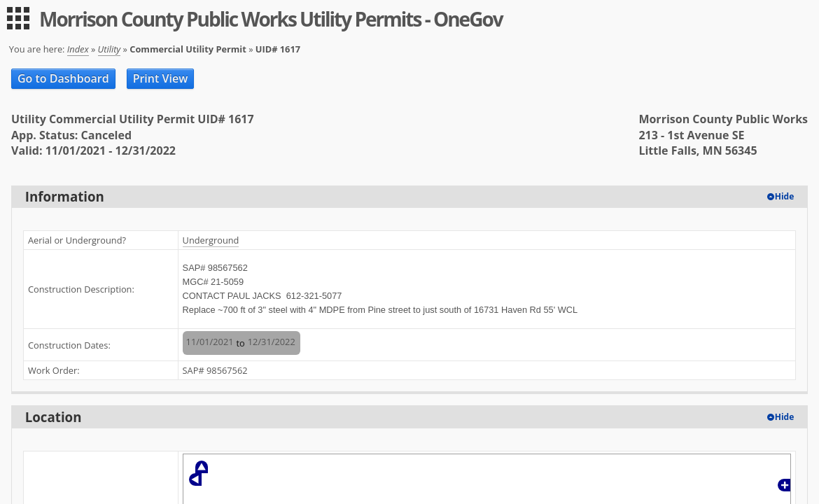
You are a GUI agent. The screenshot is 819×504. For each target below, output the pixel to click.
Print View (161, 78)
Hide (785, 196)
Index (78, 49)
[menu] (18, 18)
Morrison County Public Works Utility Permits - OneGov (271, 19)
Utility (110, 49)
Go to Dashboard (63, 78)
